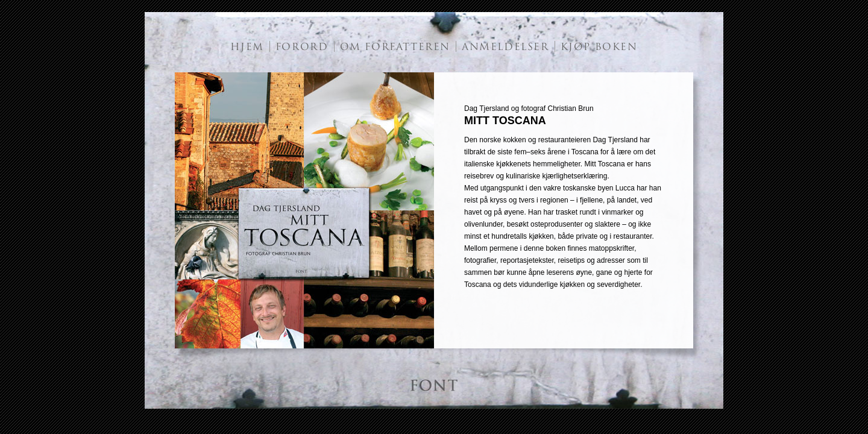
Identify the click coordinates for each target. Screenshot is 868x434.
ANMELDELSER (505, 47)
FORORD (302, 47)
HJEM (247, 47)
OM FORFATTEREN (395, 47)
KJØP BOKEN (599, 47)
